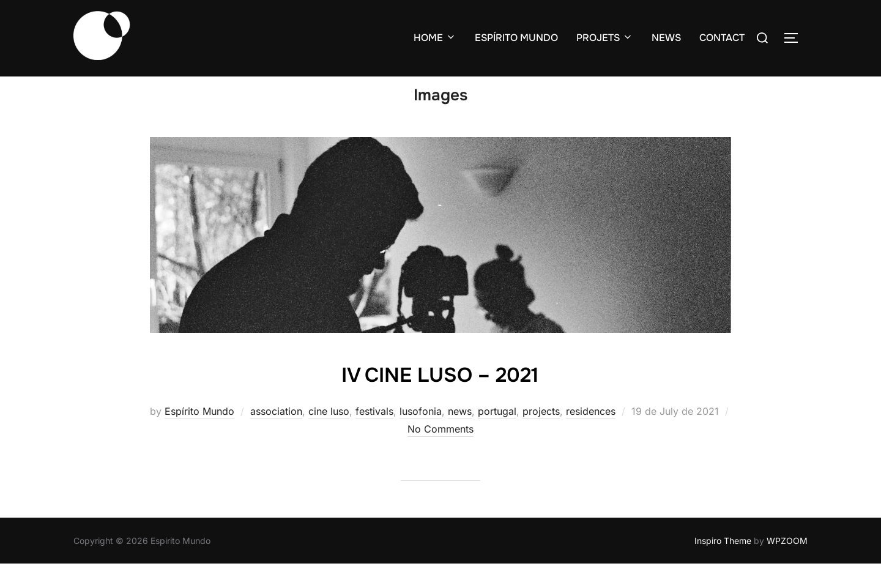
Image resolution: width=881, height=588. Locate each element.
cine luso (329, 435)
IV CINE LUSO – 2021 (440, 397)
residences (591, 435)
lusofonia (421, 435)
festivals (374, 435)
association (276, 435)
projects (541, 435)
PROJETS (605, 38)
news (460, 435)
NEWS (666, 38)
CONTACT (722, 38)
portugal (497, 435)
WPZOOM (787, 564)
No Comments (441, 452)
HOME (435, 38)
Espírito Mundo (199, 435)
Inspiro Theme (723, 564)
